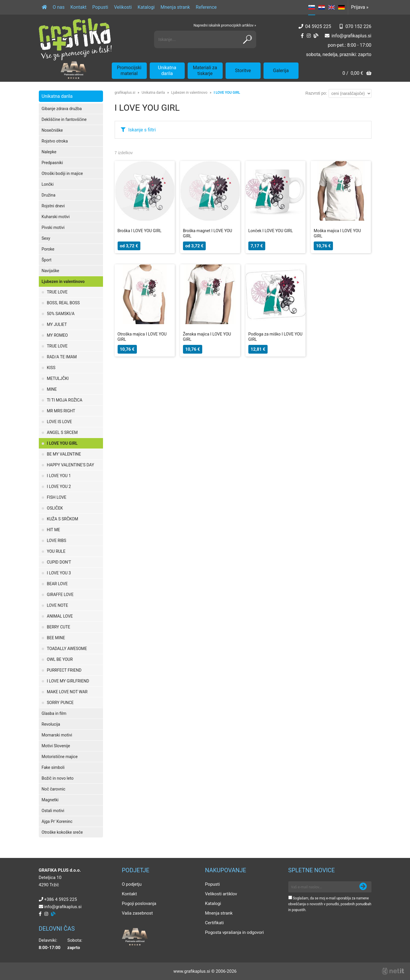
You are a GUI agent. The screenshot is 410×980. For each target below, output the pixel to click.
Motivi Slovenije (56, 746)
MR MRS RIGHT (61, 411)
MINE (52, 389)
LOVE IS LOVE (60, 422)
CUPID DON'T (59, 562)
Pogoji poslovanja (139, 903)
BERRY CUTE (59, 627)
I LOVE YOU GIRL (62, 443)
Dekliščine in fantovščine (64, 119)
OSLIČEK (55, 508)
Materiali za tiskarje (205, 71)
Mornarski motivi (57, 735)
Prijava (360, 7)
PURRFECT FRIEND (64, 670)
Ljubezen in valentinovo (63, 282)
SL (312, 7)
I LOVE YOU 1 (59, 476)
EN (332, 7)
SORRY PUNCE (60, 703)
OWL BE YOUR (60, 659)
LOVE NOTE (58, 605)
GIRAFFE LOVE (60, 595)
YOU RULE (56, 551)
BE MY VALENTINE (64, 454)
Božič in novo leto (58, 778)
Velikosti (123, 7)
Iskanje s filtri (142, 130)
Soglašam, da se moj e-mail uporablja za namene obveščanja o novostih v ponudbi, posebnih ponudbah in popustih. (330, 904)
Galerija (281, 71)
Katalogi (146, 7)
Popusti (100, 7)
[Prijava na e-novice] (363, 887)
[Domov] (44, 7)
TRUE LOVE (57, 292)
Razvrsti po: (316, 93)
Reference (206, 7)
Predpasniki (52, 163)
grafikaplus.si (125, 93)
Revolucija (51, 724)
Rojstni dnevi (53, 206)
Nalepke (49, 152)
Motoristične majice (60, 757)
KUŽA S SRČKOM (63, 519)
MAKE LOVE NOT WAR (67, 692)
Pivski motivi (53, 227)
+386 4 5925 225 (60, 899)
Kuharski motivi (56, 217)
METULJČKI (58, 378)
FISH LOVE (57, 497)
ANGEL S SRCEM (62, 432)
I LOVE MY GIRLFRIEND (68, 681)
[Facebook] (302, 36)
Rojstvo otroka (55, 141)
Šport (47, 260)
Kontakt (78, 7)
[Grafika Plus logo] (75, 39)
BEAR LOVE (57, 584)
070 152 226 (358, 26)
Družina (49, 195)
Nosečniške (52, 130)
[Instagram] (309, 36)
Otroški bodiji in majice (62, 173)
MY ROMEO (57, 335)
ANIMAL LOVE (60, 616)
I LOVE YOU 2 (59, 486)
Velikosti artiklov (221, 894)
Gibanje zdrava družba (62, 109)
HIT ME (54, 530)
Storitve (243, 71)
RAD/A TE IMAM (62, 357)
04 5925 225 (318, 26)
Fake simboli (53, 767)
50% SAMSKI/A (61, 314)
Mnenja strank (175, 7)
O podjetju (132, 884)
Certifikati (214, 923)
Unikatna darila (167, 71)
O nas (59, 7)
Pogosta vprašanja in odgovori (235, 932)
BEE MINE (56, 638)
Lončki (48, 184)
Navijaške (50, 271)
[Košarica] (357, 74)
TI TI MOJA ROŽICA (65, 400)
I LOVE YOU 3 (59, 573)
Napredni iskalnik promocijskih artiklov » (225, 25)
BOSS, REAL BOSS (63, 303)
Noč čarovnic (54, 789)
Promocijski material (129, 71)
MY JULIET (57, 324)
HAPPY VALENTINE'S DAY (71, 465)
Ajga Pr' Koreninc (57, 821)
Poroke (48, 249)
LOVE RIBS (57, 541)
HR (322, 7)
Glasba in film (54, 713)
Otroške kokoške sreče (62, 832)
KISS (51, 368)
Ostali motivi (53, 811)
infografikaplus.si (351, 36)
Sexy (46, 238)
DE (341, 7)
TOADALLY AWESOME (67, 649)
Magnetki (50, 800)
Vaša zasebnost (137, 913)
